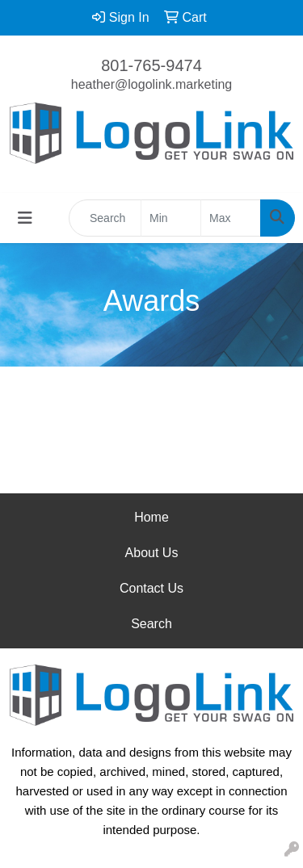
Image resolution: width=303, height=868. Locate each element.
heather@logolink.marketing (151, 84)
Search (151, 624)
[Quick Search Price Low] (171, 218)
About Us (152, 553)
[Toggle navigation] (25, 218)
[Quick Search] (105, 218)
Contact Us (151, 588)
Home (151, 517)
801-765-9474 (151, 65)
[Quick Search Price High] (231, 218)
